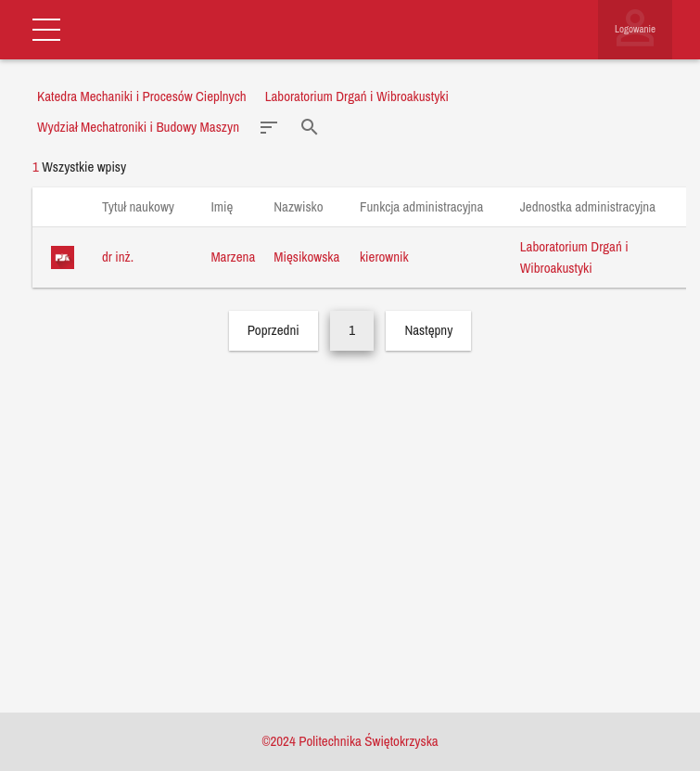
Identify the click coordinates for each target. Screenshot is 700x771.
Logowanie (635, 29)
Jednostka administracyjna (597, 206)
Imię (230, 206)
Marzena (233, 257)
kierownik (384, 257)
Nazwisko (307, 206)
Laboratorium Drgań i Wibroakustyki (574, 257)
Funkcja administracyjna (431, 206)
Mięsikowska (306, 257)
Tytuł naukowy (147, 206)
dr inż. (118, 257)
